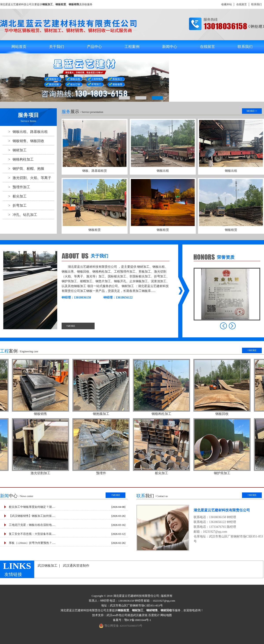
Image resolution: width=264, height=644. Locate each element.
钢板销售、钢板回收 (24, 141)
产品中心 (94, 47)
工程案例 (132, 47)
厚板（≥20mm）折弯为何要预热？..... (32, 543)
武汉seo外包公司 (117, 615)
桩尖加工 (15, 196)
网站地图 (166, 615)
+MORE (71, 326)
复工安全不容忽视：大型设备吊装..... (32, 534)
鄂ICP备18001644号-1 (138, 620)
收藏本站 (227, 4)
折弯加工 (15, 205)
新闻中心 (170, 47)
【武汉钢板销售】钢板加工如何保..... (32, 516)
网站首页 (19, 47)
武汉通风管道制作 (76, 566)
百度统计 (154, 615)
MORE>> (252, 111)
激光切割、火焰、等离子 (27, 178)
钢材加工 (15, 150)
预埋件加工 (16, 187)
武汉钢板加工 (48, 566)
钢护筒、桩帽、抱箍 (24, 168)
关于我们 (57, 47)
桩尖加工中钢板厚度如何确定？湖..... (32, 507)
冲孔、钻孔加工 (20, 215)
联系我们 (257, 4)
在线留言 (242, 4)
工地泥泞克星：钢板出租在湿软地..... (32, 525)
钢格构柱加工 (18, 159)
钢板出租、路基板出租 (25, 132)
